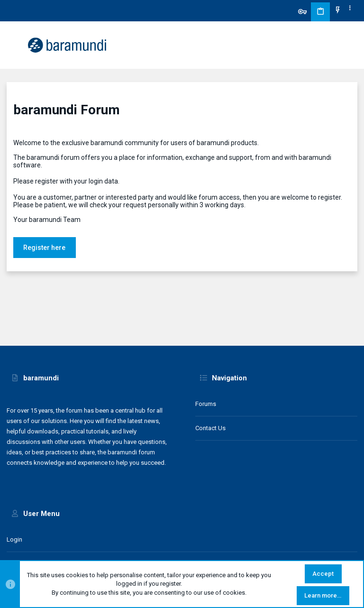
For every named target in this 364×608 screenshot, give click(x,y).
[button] (16, 45)
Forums (206, 404)
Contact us (210, 428)
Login (14, 539)
